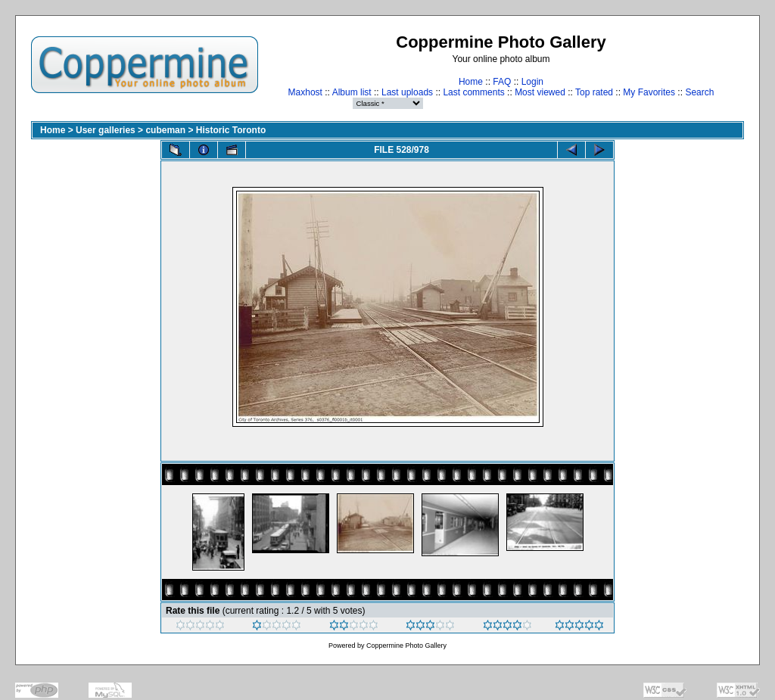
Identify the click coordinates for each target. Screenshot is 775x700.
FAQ (502, 82)
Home (471, 82)
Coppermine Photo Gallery (406, 646)
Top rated (594, 92)
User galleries (106, 130)
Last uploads (407, 92)
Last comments (473, 92)
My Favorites (649, 92)
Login (532, 82)
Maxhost (305, 92)
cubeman (165, 130)
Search (699, 92)
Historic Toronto (231, 130)
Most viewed (540, 92)
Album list (352, 92)
